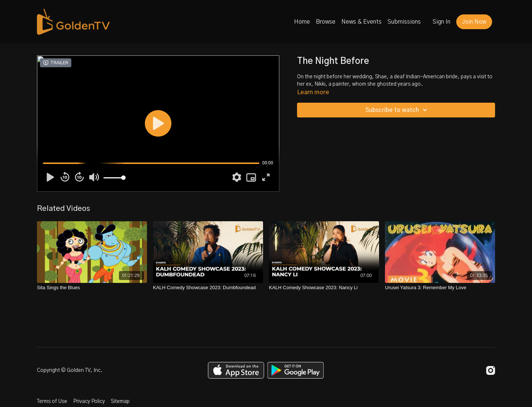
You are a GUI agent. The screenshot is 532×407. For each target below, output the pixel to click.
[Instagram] (491, 370)
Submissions (404, 22)
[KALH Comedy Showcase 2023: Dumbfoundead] (208, 288)
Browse (326, 22)
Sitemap (120, 401)
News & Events (362, 22)
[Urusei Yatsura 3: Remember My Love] (440, 288)
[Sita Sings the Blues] (92, 288)
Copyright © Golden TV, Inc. (70, 370)
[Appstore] (236, 370)
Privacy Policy (89, 401)
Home (302, 22)
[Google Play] (296, 370)
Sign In (441, 22)
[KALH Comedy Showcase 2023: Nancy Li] (324, 288)
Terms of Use (52, 401)
